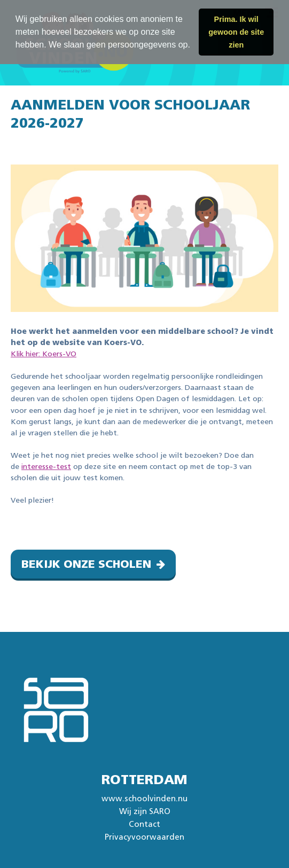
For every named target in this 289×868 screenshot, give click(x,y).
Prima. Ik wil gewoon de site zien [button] (236, 32)
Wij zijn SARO (145, 812)
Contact (144, 824)
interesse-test (46, 467)
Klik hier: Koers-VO (44, 354)
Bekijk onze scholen (86, 564)
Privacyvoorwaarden (144, 837)
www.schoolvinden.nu (144, 799)
